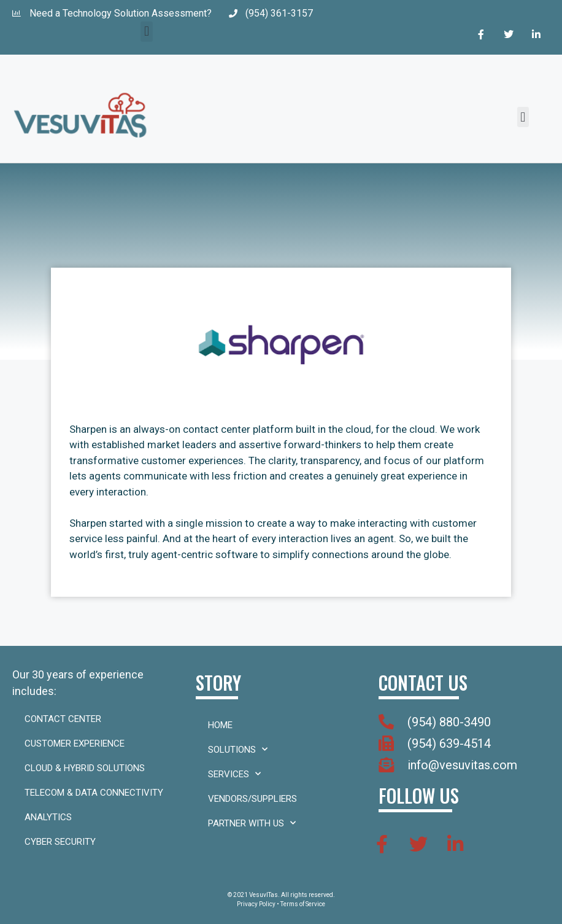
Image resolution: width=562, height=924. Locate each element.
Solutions (238, 749)
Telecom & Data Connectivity (94, 793)
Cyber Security (60, 842)
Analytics (48, 817)
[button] (146, 32)
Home (220, 725)
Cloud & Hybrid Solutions (85, 768)
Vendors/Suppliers (252, 799)
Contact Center (63, 719)
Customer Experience (75, 743)
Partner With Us (252, 823)
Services (234, 774)
